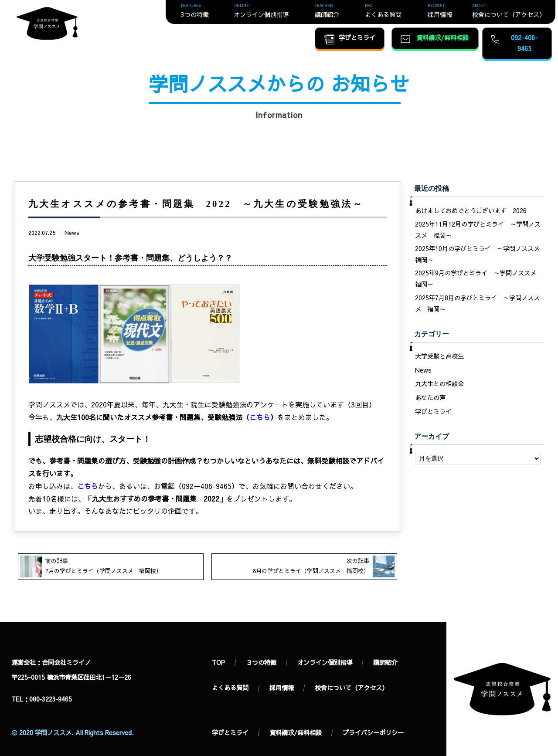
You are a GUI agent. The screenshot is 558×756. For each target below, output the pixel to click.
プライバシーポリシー (373, 732)
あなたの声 (430, 397)
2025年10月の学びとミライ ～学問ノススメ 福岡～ (480, 254)
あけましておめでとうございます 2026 (471, 210)
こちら (260, 417)
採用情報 (282, 688)
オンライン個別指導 (325, 662)
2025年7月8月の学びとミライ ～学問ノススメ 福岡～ (477, 303)
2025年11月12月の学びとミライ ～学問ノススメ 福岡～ (478, 230)
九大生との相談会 (439, 383)
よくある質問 (230, 688)
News (72, 232)
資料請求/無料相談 (296, 732)
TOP (218, 662)
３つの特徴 (261, 662)
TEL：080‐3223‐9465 (42, 699)
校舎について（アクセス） (351, 688)
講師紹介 (385, 662)
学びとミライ (433, 411)
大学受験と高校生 (439, 356)
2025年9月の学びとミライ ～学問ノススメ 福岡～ (479, 278)
